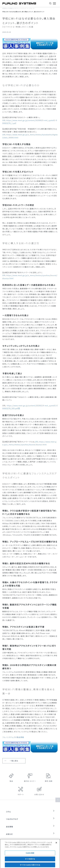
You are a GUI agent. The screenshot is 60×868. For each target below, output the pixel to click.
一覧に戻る (14, 761)
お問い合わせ (39, 794)
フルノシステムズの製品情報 (13, 737)
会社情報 (10, 827)
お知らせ (9, 834)
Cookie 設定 (30, 855)
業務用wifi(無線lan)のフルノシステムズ (14, 8)
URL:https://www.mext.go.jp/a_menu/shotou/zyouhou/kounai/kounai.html (29, 443)
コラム (31, 8)
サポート (21, 794)
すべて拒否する (30, 861)
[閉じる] (56, 844)
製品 (11, 781)
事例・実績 (49, 781)
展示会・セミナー (30, 781)
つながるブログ (12, 819)
